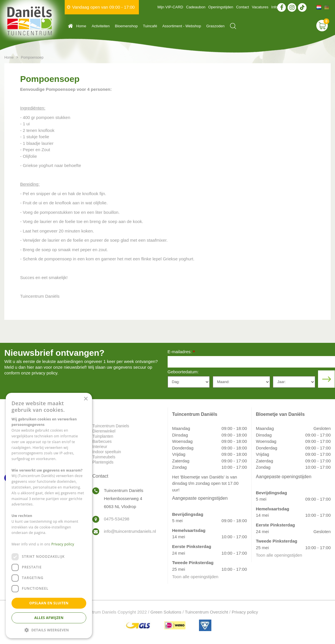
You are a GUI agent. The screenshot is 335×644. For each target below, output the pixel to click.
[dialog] (49, 516)
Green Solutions (166, 612)
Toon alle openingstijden (195, 577)
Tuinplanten (103, 436)
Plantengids (103, 462)
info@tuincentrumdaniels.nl (130, 531)
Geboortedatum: (183, 372)
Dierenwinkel (104, 431)
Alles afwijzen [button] (49, 618)
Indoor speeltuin (107, 452)
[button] (49, 630)
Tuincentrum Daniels (111, 426)
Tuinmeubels (104, 457)
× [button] (86, 399)
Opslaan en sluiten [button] (49, 603)
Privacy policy (245, 612)
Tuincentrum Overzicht (206, 612)
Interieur (100, 447)
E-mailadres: (181, 352)
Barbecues (102, 441)
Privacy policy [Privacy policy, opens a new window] (63, 544)
